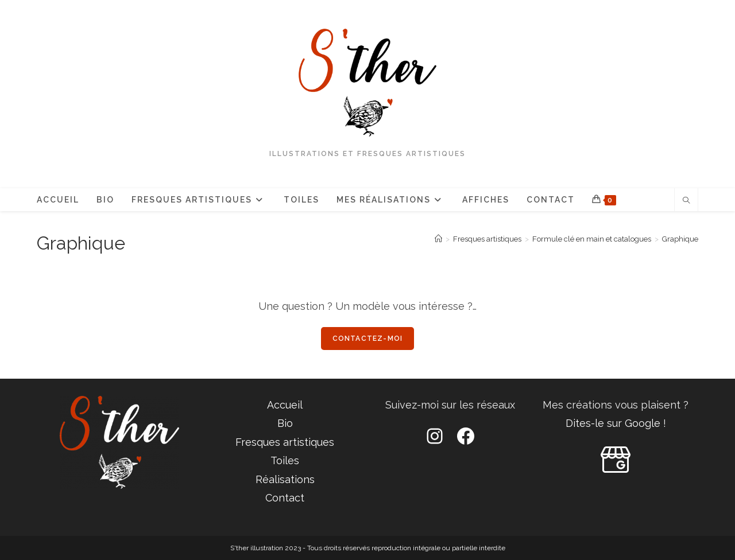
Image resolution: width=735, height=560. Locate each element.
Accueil (285, 405)
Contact (285, 498)
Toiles (285, 460)
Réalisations (285, 479)
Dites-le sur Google (613, 423)
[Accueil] (438, 239)
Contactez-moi (368, 339)
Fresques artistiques (285, 442)
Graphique (680, 239)
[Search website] (686, 201)
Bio (285, 423)
